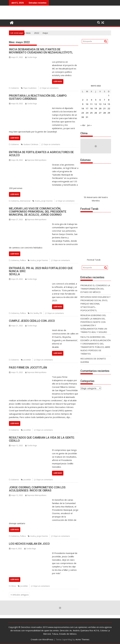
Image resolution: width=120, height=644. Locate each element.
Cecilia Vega (31, 57)
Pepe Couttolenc (30, 88)
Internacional (25, 201)
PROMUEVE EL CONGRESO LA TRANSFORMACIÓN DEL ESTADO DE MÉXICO (95, 289)
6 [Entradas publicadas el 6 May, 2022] (100, 100)
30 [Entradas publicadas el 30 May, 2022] (83, 117)
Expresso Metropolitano (36, 160)
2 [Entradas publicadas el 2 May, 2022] (83, 100)
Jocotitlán (27, 360)
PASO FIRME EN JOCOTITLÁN (28, 368)
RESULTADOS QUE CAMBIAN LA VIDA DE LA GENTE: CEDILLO (42, 439)
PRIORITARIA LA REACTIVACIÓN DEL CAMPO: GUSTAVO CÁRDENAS (38, 97)
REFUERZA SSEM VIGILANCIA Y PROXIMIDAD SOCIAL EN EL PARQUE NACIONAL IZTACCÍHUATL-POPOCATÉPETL (95, 304)
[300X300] (96, 77)
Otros (13, 586)
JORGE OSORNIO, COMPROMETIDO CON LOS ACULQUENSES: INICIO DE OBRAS (37, 489)
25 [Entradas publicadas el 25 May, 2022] (91, 113)
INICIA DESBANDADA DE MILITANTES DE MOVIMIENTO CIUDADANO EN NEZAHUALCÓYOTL (41, 51)
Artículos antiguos (21, 595)
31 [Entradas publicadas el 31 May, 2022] (87, 117)
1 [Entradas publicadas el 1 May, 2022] (109, 95)
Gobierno (15, 88)
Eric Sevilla (34, 313)
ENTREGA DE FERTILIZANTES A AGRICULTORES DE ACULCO (41, 154)
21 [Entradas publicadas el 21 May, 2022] (104, 108)
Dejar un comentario (50, 88)
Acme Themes (82, 639)
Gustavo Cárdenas (31, 144)
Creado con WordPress (42, 639)
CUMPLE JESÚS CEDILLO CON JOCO (32, 321)
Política (23, 260)
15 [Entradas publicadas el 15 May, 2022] (109, 104)
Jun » (89, 125)
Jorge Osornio (47, 201)
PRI (41, 313)
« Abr (83, 125)
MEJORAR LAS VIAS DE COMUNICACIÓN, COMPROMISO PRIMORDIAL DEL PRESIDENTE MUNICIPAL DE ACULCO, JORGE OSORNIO (38, 212)
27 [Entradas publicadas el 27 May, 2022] (100, 113)
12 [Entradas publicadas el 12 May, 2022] (96, 104)
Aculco (38, 201)
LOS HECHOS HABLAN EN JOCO (29, 544)
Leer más (58, 81)
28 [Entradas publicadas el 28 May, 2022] (104, 113)
